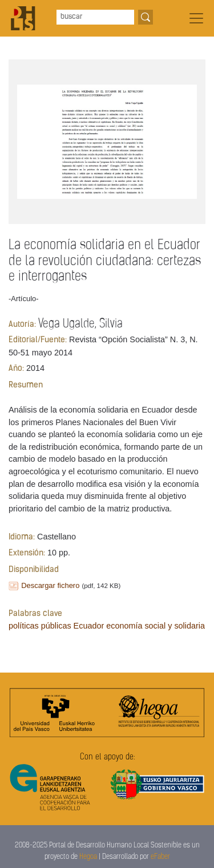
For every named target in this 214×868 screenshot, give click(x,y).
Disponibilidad (34, 570)
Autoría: (22, 325)
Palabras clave (35, 614)
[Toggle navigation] (196, 18)
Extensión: (27, 553)
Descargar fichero (50, 585)
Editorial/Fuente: (38, 340)
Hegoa (88, 857)
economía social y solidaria (156, 626)
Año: (16, 369)
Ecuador (89, 626)
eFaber (160, 857)
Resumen (26, 385)
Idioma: (22, 537)
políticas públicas (40, 626)
